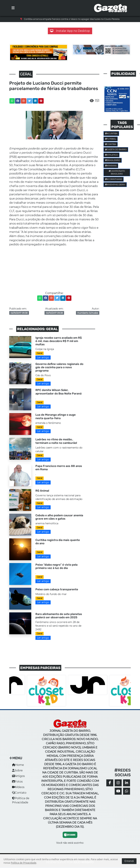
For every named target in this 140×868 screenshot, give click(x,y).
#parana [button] (111, 166)
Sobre (17, 770)
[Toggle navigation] (13, 8)
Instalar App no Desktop (70, 31)
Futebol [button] (111, 139)
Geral (40, 353)
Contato (19, 793)
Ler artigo (43, 357)
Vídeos (18, 787)
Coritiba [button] (111, 144)
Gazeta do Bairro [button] (116, 149)
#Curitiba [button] (111, 133)
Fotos (17, 782)
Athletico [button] (111, 155)
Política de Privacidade (24, 863)
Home (18, 765)
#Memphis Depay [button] (115, 185)
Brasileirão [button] (113, 160)
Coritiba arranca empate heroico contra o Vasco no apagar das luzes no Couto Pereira (72, 19)
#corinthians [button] (114, 179)
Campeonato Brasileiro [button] (117, 172)
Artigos (18, 776)
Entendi (129, 861)
